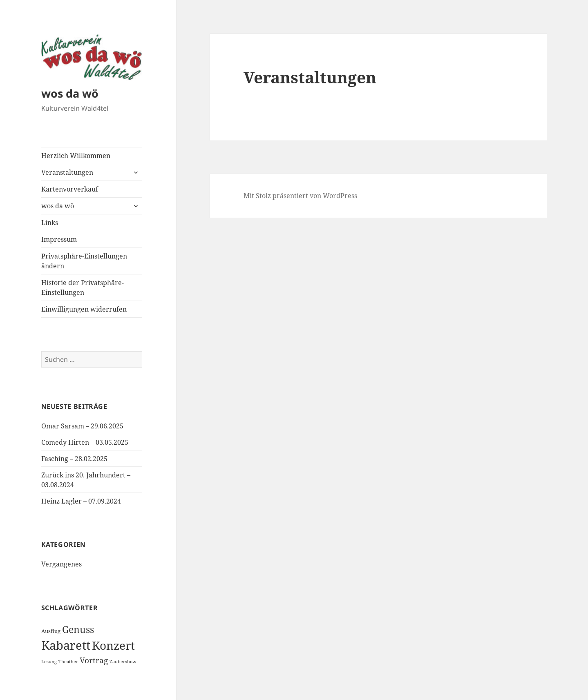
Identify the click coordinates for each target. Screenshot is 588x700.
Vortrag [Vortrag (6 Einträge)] (94, 660)
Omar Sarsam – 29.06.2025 (82, 426)
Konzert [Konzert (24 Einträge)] (113, 645)
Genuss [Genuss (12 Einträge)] (78, 629)
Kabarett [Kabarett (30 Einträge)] (66, 645)
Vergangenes (61, 564)
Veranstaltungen (67, 172)
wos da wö (70, 93)
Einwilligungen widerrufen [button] (84, 309)
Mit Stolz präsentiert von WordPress (300, 196)
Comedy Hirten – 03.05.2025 (85, 442)
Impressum (59, 239)
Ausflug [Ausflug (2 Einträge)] (51, 631)
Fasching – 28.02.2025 (74, 459)
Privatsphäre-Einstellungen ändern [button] (84, 261)
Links (50, 223)
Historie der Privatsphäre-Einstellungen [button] (83, 288)
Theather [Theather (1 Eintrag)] (68, 662)
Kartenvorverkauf (70, 189)
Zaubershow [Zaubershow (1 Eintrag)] (123, 662)
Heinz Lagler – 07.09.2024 (81, 501)
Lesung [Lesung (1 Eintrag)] (49, 662)
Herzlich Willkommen (76, 156)
